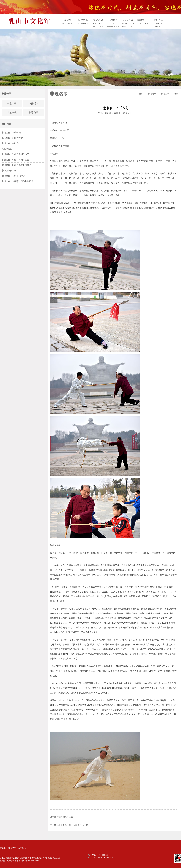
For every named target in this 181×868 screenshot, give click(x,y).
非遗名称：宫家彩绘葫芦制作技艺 (17, 181)
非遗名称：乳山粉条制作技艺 (15, 154)
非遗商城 (33, 112)
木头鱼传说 (7, 149)
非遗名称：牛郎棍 (10, 143)
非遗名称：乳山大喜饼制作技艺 (16, 165)
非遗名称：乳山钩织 (11, 133)
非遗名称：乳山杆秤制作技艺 (15, 160)
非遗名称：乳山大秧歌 (12, 138)
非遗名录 (12, 103)
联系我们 (22, 848)
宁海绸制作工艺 (9, 171)
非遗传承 (152, 94)
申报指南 (33, 103)
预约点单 (12, 848)
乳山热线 (10, 861)
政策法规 (12, 112)
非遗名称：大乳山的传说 (13, 176)
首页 (141, 94)
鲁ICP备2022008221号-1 (31, 861)
